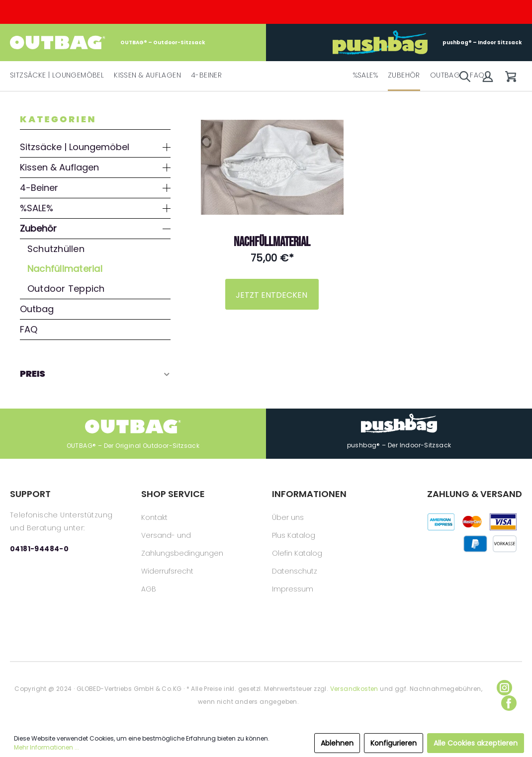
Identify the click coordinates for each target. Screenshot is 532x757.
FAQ (29, 329)
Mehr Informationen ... (46, 747)
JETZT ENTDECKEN (271, 295)
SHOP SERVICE (173, 494)
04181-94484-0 (39, 549)
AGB (149, 589)
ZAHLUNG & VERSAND (475, 494)
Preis (95, 374)
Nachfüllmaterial (65, 269)
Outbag (37, 309)
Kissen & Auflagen (59, 167)
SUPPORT (30, 494)
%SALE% (37, 208)
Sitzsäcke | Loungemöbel (75, 147)
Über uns (288, 517)
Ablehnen (337, 743)
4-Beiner (39, 188)
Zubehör (38, 228)
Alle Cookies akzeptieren (476, 743)
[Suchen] (465, 77)
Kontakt (154, 517)
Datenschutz (295, 571)
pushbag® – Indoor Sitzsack (427, 42)
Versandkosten (354, 689)
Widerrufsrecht (167, 571)
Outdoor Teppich (66, 289)
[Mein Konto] (488, 77)
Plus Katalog (294, 535)
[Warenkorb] (511, 77)
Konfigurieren (394, 743)
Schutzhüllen (56, 249)
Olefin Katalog (297, 553)
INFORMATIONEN (309, 494)
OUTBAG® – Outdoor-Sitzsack (108, 42)
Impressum (293, 589)
